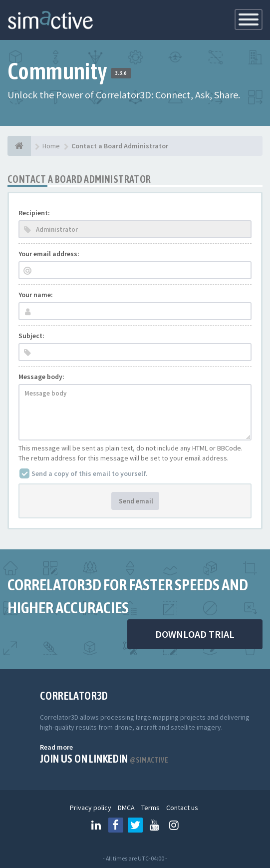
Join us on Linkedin (104, 759)
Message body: (41, 377)
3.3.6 (121, 73)
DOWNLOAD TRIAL (195, 634)
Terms (150, 808)
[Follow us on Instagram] (174, 825)
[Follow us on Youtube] (155, 825)
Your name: (36, 295)
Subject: (31, 336)
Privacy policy (91, 808)
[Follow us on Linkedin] (96, 825)
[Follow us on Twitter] (135, 825)
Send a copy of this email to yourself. (90, 473)
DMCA (126, 808)
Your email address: (49, 254)
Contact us (182, 808)
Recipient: (34, 213)
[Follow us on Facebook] (116, 825)
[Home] (19, 146)
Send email (135, 501)
